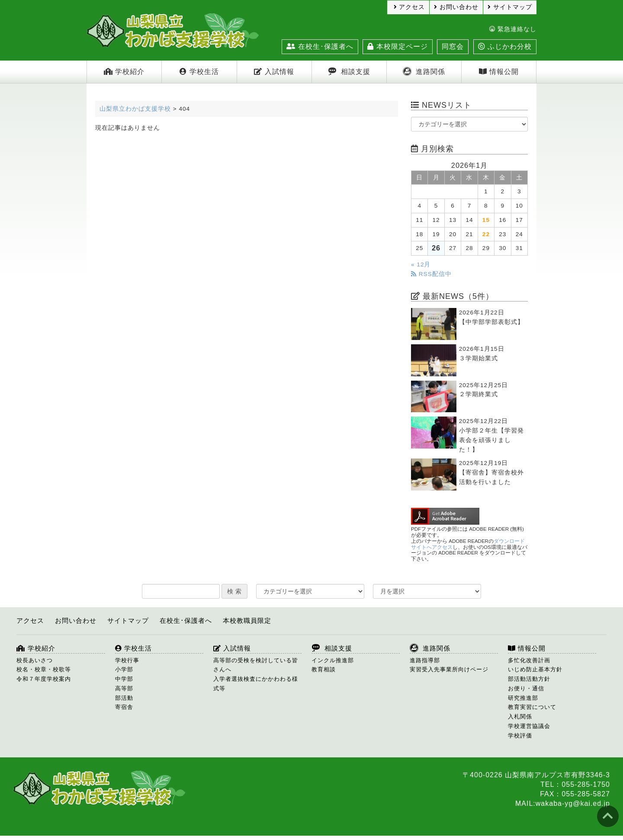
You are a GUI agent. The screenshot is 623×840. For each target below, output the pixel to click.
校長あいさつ (35, 660)
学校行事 (127, 660)
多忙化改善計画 (529, 660)
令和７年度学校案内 (44, 679)
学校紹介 (124, 72)
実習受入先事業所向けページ (449, 669)
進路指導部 (425, 660)
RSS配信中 (431, 274)
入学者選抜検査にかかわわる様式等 (256, 684)
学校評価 (520, 736)
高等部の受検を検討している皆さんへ (256, 665)
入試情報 (274, 72)
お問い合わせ (456, 7)
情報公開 (499, 72)
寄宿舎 (124, 707)
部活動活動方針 (529, 679)
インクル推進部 (333, 660)
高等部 (124, 688)
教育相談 (324, 669)
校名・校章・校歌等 (44, 669)
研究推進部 (523, 698)
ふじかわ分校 (505, 46)
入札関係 (520, 717)
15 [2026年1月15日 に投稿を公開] (486, 220)
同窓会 (453, 46)
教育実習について (532, 707)
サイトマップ (510, 7)
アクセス (409, 7)
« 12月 (421, 265)
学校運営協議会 (529, 726)
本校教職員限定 (247, 620)
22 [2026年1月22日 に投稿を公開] (486, 234)
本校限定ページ (397, 46)
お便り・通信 (526, 688)
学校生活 (199, 72)
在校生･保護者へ (320, 46)
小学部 (124, 669)
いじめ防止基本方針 (535, 669)
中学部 (124, 679)
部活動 (124, 698)
